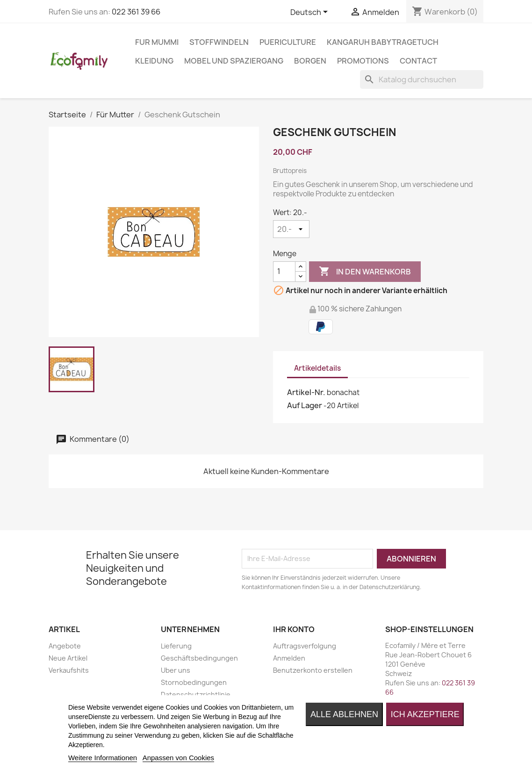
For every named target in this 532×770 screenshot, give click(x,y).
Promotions (363, 61)
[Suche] (422, 79)
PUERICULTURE (288, 42)
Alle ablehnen (344, 714)
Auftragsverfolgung (305, 646)
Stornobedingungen (194, 682)
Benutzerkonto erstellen (313, 670)
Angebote (65, 646)
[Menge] (284, 272)
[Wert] (291, 229)
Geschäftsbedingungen (199, 658)
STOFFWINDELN (219, 42)
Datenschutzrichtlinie (196, 694)
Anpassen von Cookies (178, 758)
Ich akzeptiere (425, 714)
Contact (418, 61)
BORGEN (310, 61)
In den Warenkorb (365, 272)
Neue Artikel (68, 658)
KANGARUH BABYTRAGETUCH (383, 42)
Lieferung (176, 646)
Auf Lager (305, 405)
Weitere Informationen (103, 758)
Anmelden (289, 658)
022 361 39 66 (136, 12)
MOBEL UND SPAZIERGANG (234, 61)
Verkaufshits (69, 670)
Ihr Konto (294, 629)
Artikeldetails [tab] (317, 368)
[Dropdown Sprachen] (311, 13)
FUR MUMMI (157, 42)
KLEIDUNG (154, 61)
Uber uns (176, 670)
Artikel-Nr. (306, 392)
